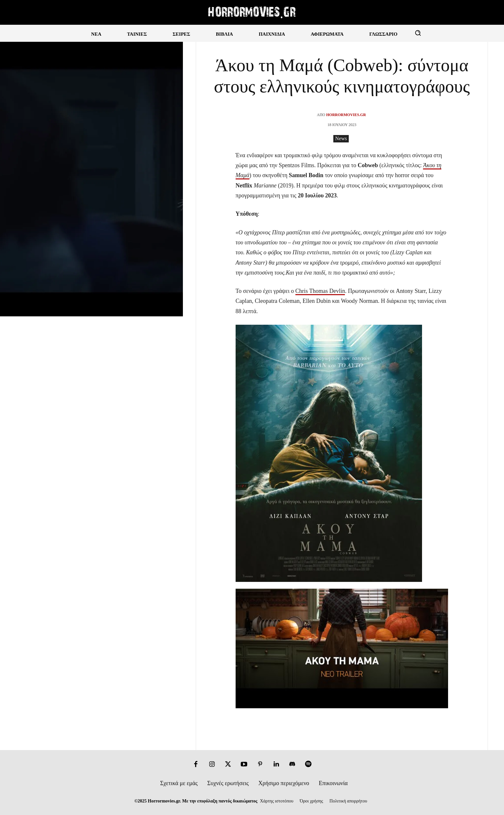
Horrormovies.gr (346, 115)
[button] (418, 33)
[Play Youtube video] (342, 648)
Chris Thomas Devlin (320, 291)
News (341, 139)
